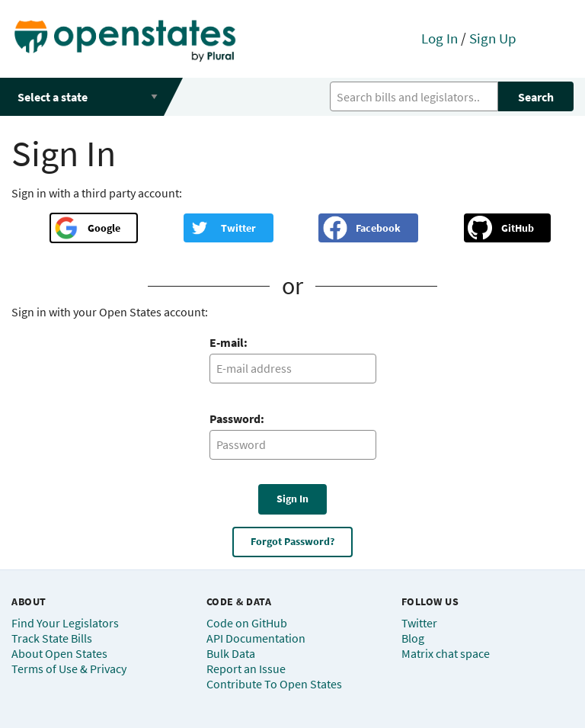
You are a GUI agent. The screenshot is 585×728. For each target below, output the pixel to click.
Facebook (378, 228)
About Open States (59, 653)
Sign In (292, 499)
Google (104, 228)
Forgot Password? (292, 541)
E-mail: (229, 342)
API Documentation (256, 638)
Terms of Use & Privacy (69, 669)
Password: (237, 419)
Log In (440, 38)
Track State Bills (52, 638)
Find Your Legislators (65, 623)
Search (536, 97)
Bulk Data (231, 653)
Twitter (238, 228)
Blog (413, 638)
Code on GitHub (247, 623)
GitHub (518, 228)
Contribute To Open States (274, 684)
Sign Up (493, 38)
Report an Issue (246, 669)
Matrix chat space (446, 653)
